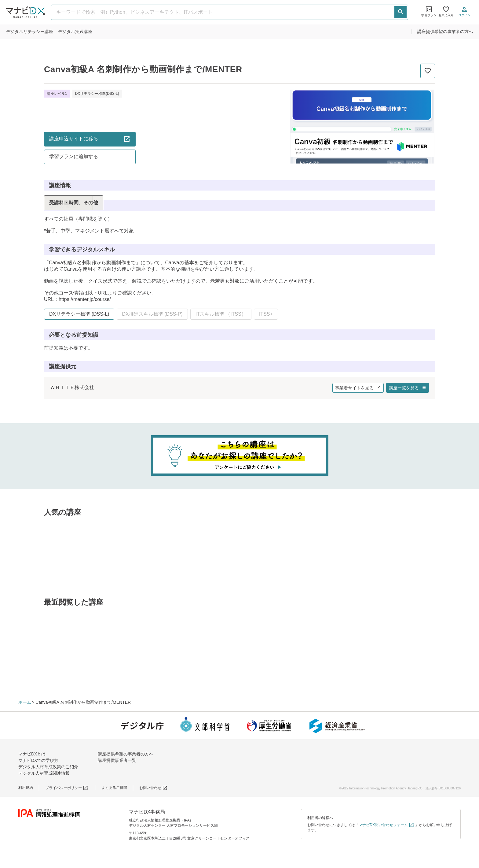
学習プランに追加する (74, 156)
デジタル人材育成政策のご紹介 (48, 767)
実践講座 (75, 32)
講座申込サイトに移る (90, 139)
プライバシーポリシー (67, 788)
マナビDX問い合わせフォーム (386, 825)
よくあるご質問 (114, 788)
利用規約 (26, 788)
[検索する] (400, 12)
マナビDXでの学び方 (38, 760)
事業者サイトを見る (358, 388)
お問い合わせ (154, 788)
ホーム (25, 702)
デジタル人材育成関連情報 (44, 773)
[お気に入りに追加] (428, 71)
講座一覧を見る (408, 388)
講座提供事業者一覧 (117, 760)
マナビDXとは (32, 754)
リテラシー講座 (30, 32)
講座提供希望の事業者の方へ (445, 32)
